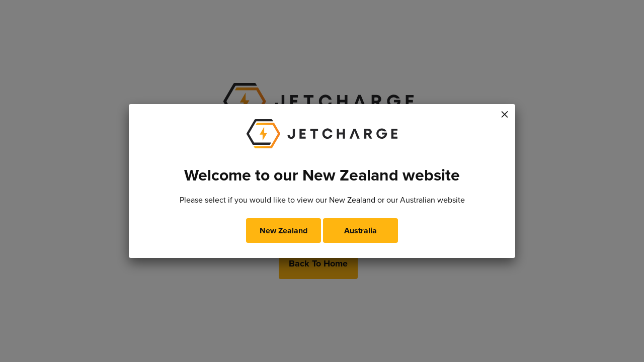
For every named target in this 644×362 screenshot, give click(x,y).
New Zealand (284, 231)
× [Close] (505, 113)
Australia (360, 231)
